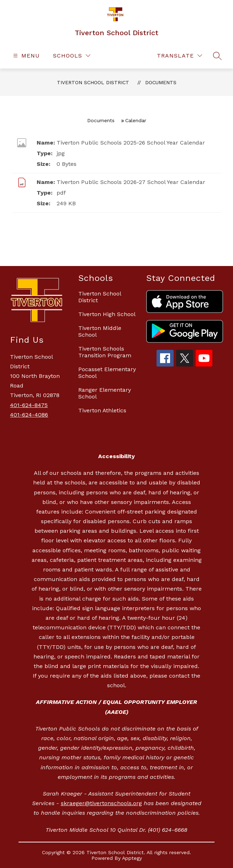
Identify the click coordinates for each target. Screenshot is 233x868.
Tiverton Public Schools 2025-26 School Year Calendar (131, 143)
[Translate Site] (179, 56)
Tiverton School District (93, 82)
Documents (161, 82)
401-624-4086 (29, 415)
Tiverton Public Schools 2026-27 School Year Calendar (131, 182)
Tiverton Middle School (100, 331)
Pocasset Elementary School (107, 373)
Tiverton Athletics (102, 410)
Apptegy (132, 858)
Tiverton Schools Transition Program (105, 352)
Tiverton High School (107, 314)
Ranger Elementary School (105, 393)
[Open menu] (26, 56)
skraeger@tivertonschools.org (101, 803)
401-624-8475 (29, 405)
